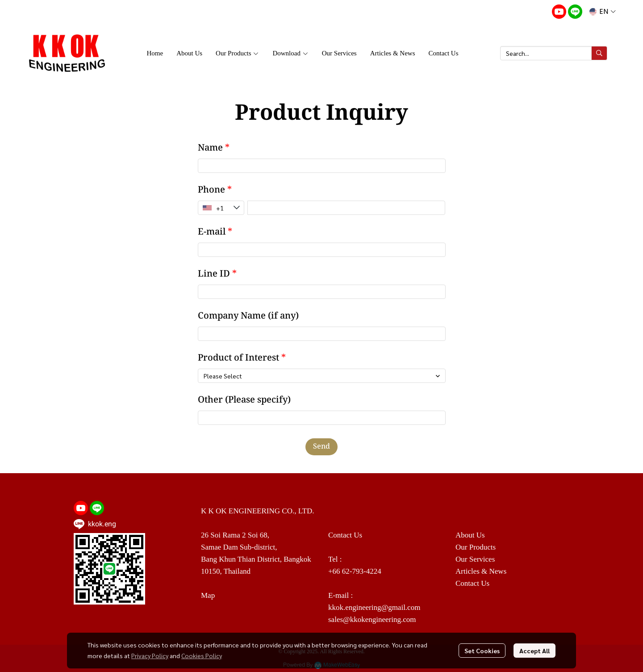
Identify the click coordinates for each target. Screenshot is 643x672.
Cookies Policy (202, 655)
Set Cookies (482, 651)
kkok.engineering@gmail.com (374, 607)
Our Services (475, 559)
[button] (603, 11)
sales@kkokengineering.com (372, 619)
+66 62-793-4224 (355, 571)
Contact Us (472, 583)
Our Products (476, 547)
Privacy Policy (150, 655)
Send (321, 447)
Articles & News (481, 571)
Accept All (534, 651)
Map (208, 595)
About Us (470, 535)
